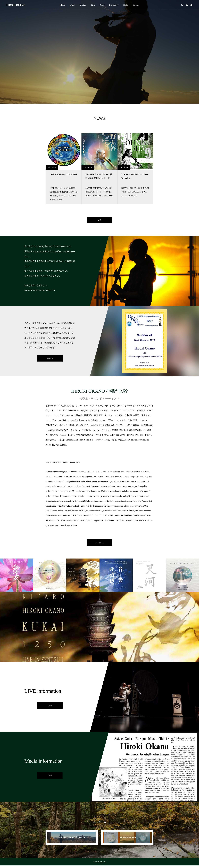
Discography (114, 5)
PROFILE (100, 544)
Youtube (50, 359)
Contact (136, 5)
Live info (83, 5)
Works (72, 5)
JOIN (100, 221)
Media (126, 5)
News (102, 5)
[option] (99, 52)
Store (93, 5)
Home (63, 5)
